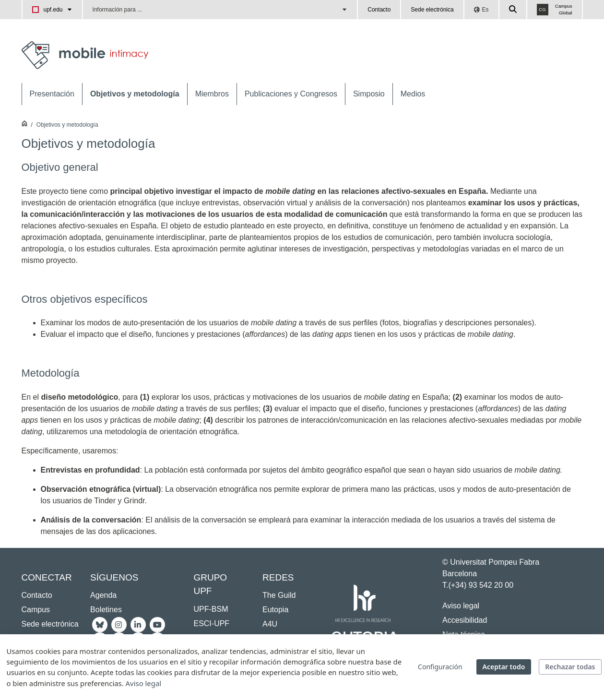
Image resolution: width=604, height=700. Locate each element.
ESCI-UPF (211, 623)
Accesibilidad (465, 620)
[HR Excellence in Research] (363, 605)
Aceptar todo (504, 667)
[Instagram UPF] (119, 624)
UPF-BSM (211, 609)
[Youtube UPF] (157, 624)
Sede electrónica (432, 10)
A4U (270, 624)
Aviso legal (461, 606)
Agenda (103, 595)
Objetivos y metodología (67, 125)
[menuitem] (52, 94)
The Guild (279, 595)
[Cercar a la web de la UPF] (513, 10)
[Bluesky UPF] (100, 624)
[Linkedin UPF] (138, 624)
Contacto (379, 10)
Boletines (106, 610)
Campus (36, 610)
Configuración (440, 667)
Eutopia (275, 610)
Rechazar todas (570, 667)
